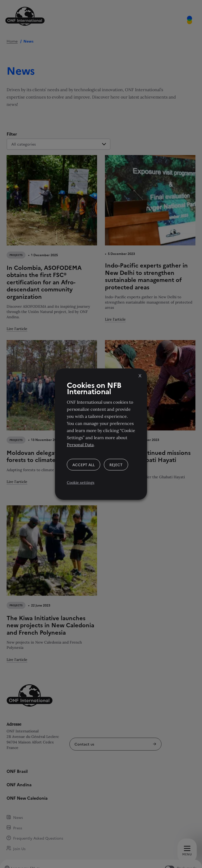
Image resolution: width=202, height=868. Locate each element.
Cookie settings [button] (81, 482)
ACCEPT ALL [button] (84, 465)
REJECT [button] (116, 465)
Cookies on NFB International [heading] (94, 388)
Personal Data (80, 445)
